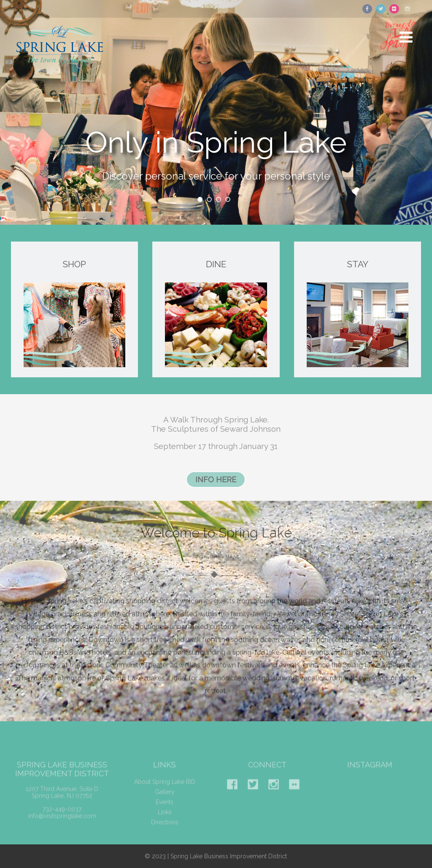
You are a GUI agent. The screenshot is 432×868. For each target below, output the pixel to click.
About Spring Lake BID (165, 789)
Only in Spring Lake (216, 146)
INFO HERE (216, 480)
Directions (165, 829)
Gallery (165, 799)
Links (165, 819)
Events (165, 809)
